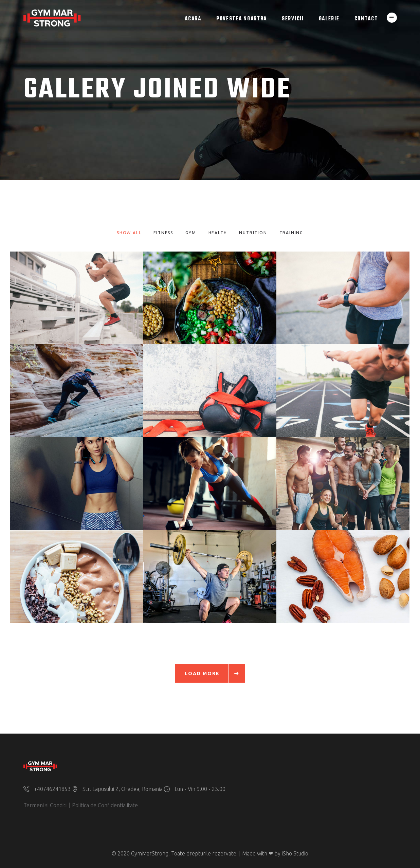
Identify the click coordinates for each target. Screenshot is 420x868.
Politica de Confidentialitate (105, 805)
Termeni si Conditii (45, 805)
